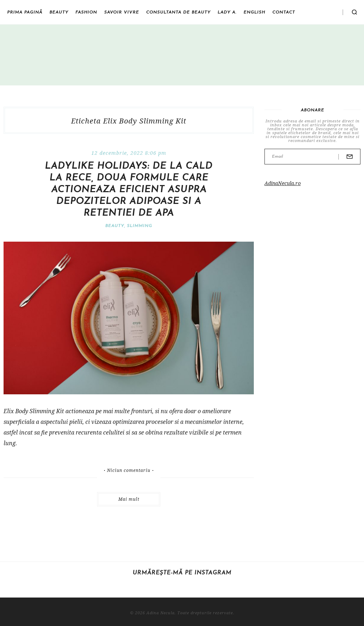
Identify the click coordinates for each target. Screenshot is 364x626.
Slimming (140, 226)
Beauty (59, 12)
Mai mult (129, 499)
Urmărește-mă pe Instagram (182, 573)
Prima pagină (25, 12)
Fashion (86, 12)
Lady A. (227, 12)
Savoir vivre (122, 12)
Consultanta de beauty (178, 12)
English (254, 12)
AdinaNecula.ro (283, 183)
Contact (284, 12)
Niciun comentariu (129, 470)
